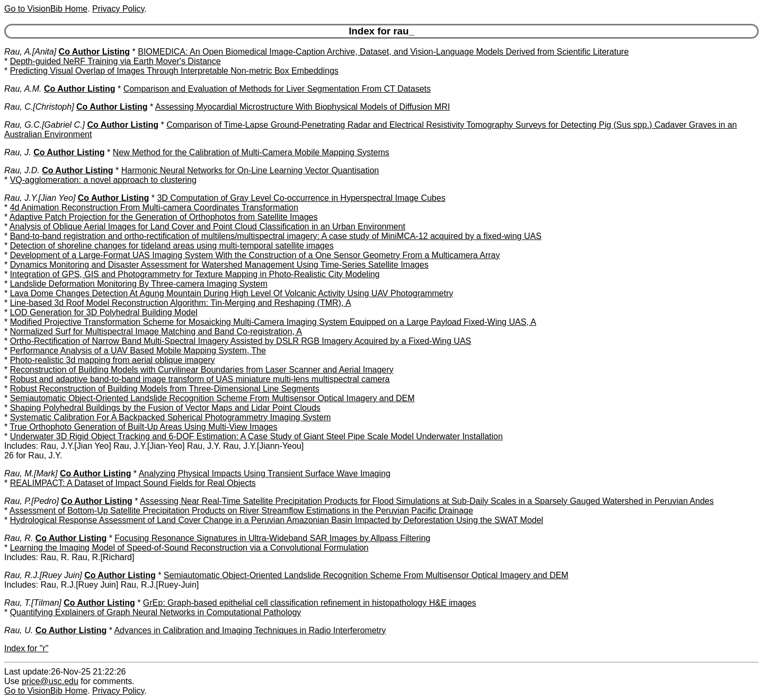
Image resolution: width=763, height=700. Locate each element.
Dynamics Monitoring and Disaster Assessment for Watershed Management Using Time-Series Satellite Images (219, 265)
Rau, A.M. (23, 89)
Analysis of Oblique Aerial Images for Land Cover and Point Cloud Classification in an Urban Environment (207, 227)
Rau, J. (18, 152)
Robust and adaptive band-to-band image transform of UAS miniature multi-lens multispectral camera (200, 379)
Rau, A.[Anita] (30, 52)
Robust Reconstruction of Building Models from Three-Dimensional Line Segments (165, 389)
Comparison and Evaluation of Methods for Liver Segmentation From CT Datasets (277, 89)
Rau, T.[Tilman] (33, 603)
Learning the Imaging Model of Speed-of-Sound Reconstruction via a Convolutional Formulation (189, 548)
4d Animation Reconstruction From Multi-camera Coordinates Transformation (154, 207)
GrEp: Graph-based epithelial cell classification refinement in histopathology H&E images (310, 603)
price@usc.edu (50, 681)
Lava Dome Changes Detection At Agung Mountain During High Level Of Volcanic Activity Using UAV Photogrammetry (232, 293)
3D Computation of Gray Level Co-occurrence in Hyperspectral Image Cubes (301, 198)
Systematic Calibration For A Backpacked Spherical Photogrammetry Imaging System (171, 417)
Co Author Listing (95, 52)
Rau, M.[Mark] (31, 473)
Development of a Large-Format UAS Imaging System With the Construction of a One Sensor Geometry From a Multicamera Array (255, 255)
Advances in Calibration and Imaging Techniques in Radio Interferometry (250, 630)
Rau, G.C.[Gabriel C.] (45, 125)
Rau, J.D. (22, 170)
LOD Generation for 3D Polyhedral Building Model (104, 312)
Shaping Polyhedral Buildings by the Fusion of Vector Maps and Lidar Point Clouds (165, 408)
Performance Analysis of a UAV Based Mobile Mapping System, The (138, 351)
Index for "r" (26, 648)
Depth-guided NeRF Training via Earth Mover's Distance (116, 61)
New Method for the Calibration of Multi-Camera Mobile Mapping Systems (251, 152)
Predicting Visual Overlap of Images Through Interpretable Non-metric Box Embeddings (174, 71)
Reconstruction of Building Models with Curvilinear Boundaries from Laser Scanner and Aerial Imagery (202, 370)
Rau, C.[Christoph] (39, 107)
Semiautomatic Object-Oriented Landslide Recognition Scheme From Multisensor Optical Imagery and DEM (212, 398)
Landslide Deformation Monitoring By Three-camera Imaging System (139, 284)
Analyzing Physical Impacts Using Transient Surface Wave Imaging (265, 473)
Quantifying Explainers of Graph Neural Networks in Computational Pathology (156, 612)
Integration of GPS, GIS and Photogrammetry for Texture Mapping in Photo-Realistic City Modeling (195, 274)
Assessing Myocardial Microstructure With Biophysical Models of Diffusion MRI (303, 107)
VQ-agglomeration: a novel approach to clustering (103, 180)
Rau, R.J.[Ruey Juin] (43, 575)
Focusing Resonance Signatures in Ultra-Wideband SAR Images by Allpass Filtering (272, 538)
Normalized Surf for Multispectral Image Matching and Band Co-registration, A (156, 331)
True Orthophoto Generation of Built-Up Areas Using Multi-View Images (143, 427)
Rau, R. (19, 538)
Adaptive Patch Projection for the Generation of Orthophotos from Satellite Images (164, 217)
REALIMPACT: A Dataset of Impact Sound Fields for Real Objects (133, 483)
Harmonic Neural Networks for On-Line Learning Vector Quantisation (250, 170)
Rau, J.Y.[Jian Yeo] (40, 198)
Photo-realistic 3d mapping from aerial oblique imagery (113, 360)
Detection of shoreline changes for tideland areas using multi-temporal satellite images (172, 246)
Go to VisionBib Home (46, 9)
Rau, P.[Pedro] (32, 501)
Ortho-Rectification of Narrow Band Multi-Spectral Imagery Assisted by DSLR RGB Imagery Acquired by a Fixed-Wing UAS (241, 341)
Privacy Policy (118, 9)
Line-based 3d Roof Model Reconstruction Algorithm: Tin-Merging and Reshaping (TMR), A (181, 303)
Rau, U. (19, 630)
